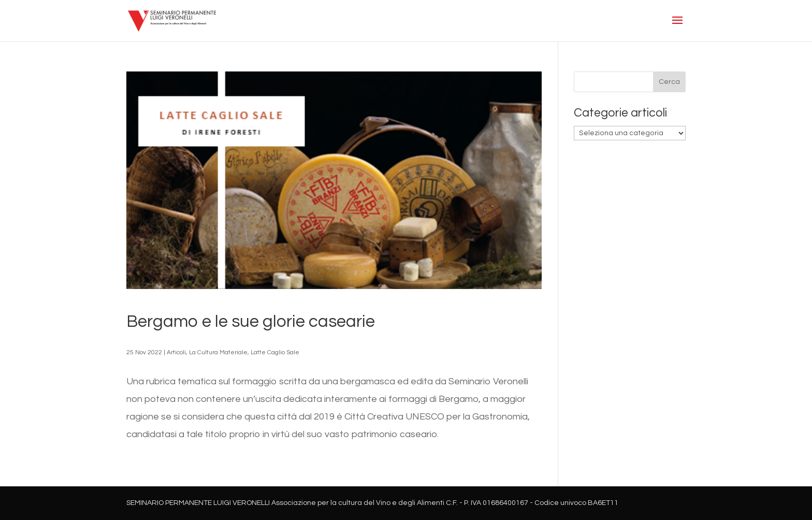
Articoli (176, 352)
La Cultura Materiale (218, 352)
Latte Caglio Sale (275, 352)
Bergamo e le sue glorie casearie (251, 322)
